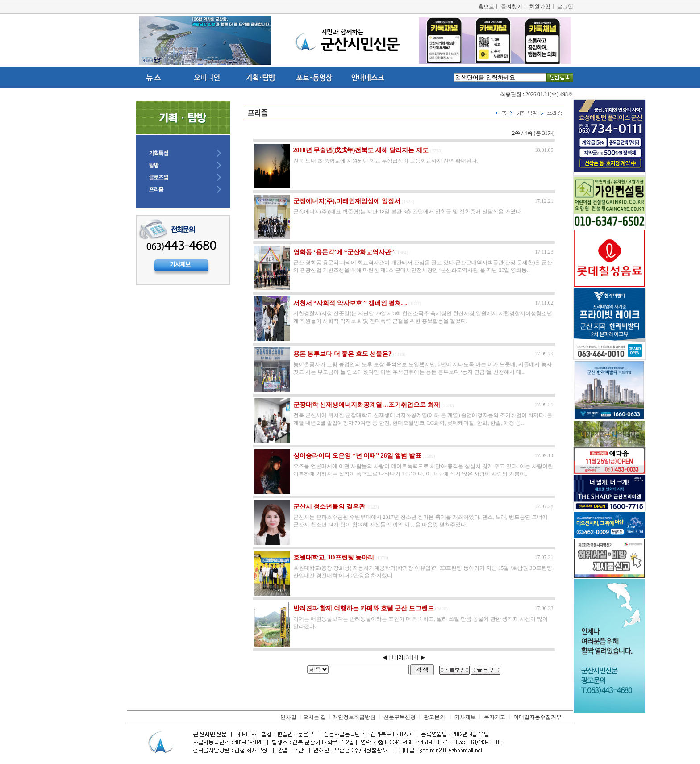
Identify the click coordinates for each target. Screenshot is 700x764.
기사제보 (465, 717)
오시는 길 (315, 717)
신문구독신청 (400, 717)
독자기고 (495, 717)
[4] (415, 657)
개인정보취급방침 (354, 717)
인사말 (288, 717)
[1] (392, 657)
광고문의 (434, 717)
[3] (408, 657)
